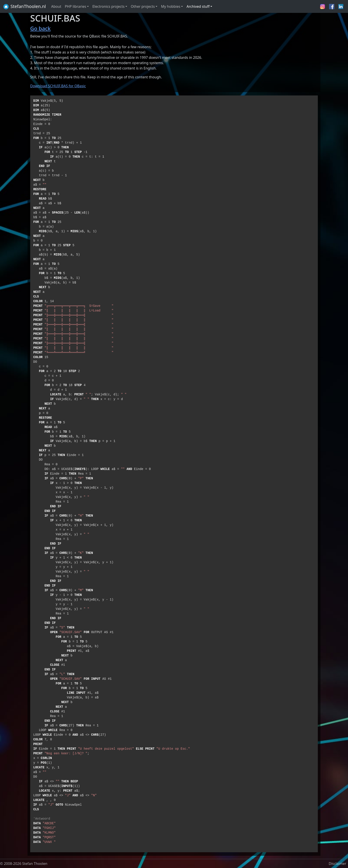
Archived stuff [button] (198, 6)
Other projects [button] (143, 6)
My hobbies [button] (171, 6)
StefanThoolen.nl (24, 7)
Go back (40, 28)
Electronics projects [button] (108, 6)
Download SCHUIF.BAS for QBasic (58, 86)
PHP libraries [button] (75, 6)
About (56, 6)
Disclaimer (337, 864)
